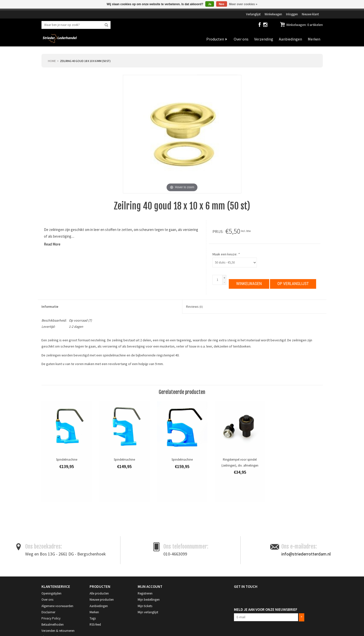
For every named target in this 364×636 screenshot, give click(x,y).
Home (52, 61)
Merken (314, 39)
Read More (52, 244)
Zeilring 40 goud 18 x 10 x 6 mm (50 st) (85, 61)
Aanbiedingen (290, 39)
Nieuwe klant (310, 14)
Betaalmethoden (53, 625)
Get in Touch (246, 586)
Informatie (50, 307)
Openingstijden (51, 593)
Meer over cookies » (243, 4)
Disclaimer (48, 612)
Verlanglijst (253, 14)
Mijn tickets (145, 606)
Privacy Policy (51, 618)
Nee (222, 4)
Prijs (218, 231)
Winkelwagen (273, 14)
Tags (93, 618)
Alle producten (99, 593)
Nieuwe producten (102, 600)
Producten (215, 39)
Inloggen (292, 14)
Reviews (194, 307)
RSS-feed (95, 625)
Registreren (145, 593)
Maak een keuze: (226, 254)
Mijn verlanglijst (148, 612)
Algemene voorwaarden (57, 606)
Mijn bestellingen (149, 600)
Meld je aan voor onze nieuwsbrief (266, 609)
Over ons (241, 39)
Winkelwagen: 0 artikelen (304, 25)
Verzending (264, 39)
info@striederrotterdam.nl (306, 554)
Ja (210, 4)
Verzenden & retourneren (58, 631)
